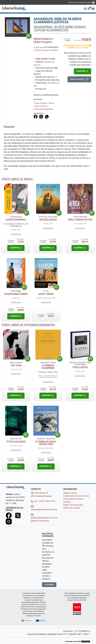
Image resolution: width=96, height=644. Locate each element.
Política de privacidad (73, 505)
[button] (85, 8)
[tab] (9, 127)
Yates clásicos (80, 367)
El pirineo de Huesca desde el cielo (46, 443)
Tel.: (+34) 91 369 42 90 (43, 501)
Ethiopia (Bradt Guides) (16, 294)
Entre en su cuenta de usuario (82, 2)
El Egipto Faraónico (16, 220)
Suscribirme (49, 585)
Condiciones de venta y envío (76, 496)
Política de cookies (72, 508)
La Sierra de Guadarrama (48, 367)
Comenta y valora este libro (46, 50)
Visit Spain (16, 365)
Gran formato (41, 103)
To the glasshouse (16, 442)
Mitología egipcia (48, 220)
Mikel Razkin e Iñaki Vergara (43, 40)
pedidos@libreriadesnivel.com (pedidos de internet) (44, 518)
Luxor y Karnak (46, 294)
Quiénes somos (70, 493)
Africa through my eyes (80, 220)
